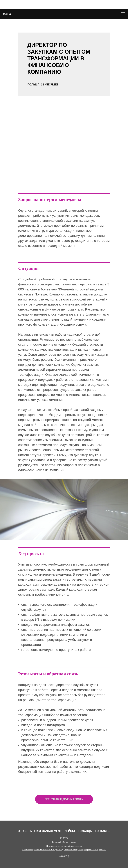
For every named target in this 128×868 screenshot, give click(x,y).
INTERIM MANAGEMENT (46, 831)
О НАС (22, 831)
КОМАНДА (85, 831)
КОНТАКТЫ (103, 831)
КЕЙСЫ (70, 831)
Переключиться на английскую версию (64, 846)
